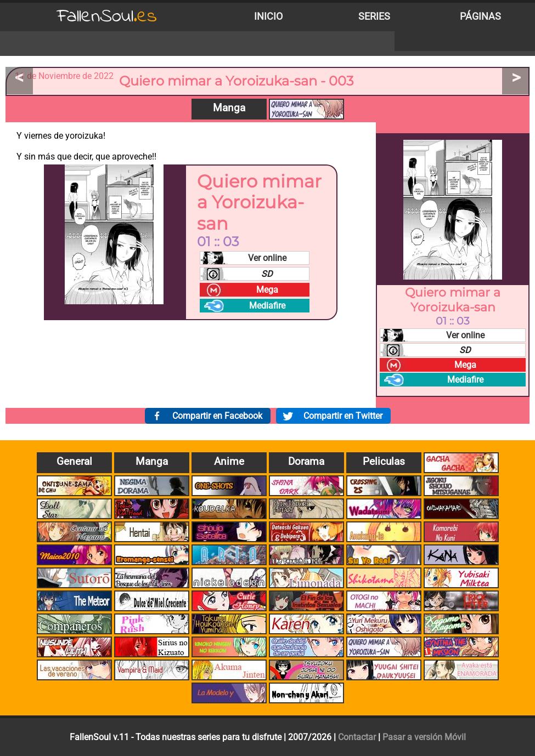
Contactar (357, 737)
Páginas (480, 16)
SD (267, 274)
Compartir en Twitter (343, 416)
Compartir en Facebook (217, 416)
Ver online (267, 258)
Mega (267, 290)
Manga (229, 108)
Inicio (268, 16)
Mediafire (267, 306)
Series (374, 16)
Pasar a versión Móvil (424, 737)
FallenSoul (107, 17)
